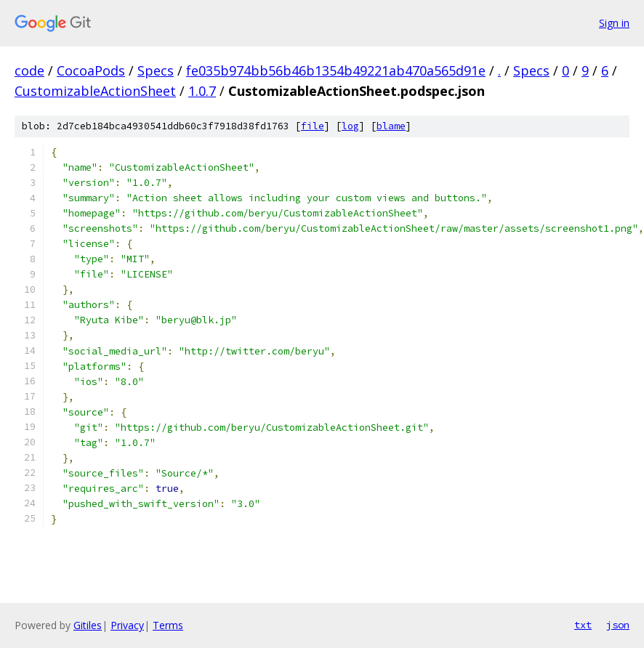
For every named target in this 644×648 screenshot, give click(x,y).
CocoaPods (91, 70)
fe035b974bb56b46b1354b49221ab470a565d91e (336, 70)
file (313, 126)
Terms (168, 625)
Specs (156, 70)
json (618, 625)
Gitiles (88, 625)
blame (391, 126)
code (29, 70)
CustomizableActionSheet (95, 91)
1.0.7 (202, 91)
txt (583, 625)
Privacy (127, 625)
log (350, 126)
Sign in (614, 23)
